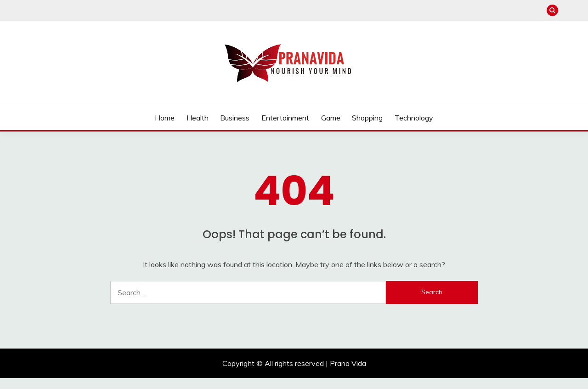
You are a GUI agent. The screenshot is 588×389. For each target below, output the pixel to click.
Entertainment (285, 118)
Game (331, 118)
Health (198, 118)
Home (165, 118)
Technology (414, 118)
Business (235, 118)
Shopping (367, 118)
